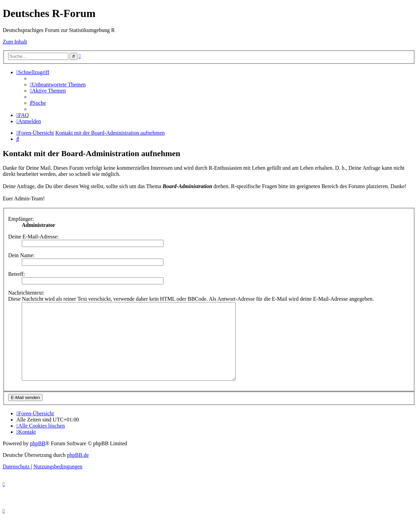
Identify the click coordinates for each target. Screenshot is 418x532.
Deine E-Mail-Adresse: (33, 237)
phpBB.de (78, 470)
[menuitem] (58, 85)
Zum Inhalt (15, 42)
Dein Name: (21, 255)
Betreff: (16, 274)
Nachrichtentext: (26, 293)
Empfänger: (21, 219)
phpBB (38, 459)
